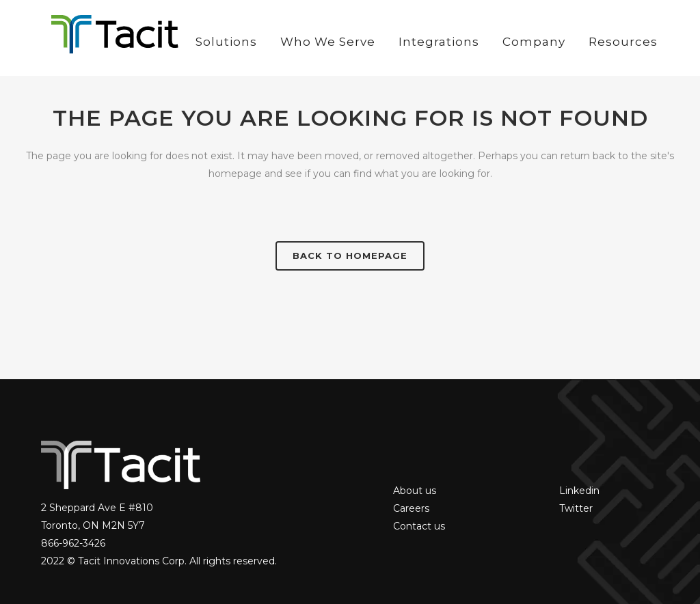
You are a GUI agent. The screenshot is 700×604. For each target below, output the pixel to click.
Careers (411, 508)
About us (415, 491)
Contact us (419, 526)
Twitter (576, 508)
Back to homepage (350, 256)
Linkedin (579, 491)
